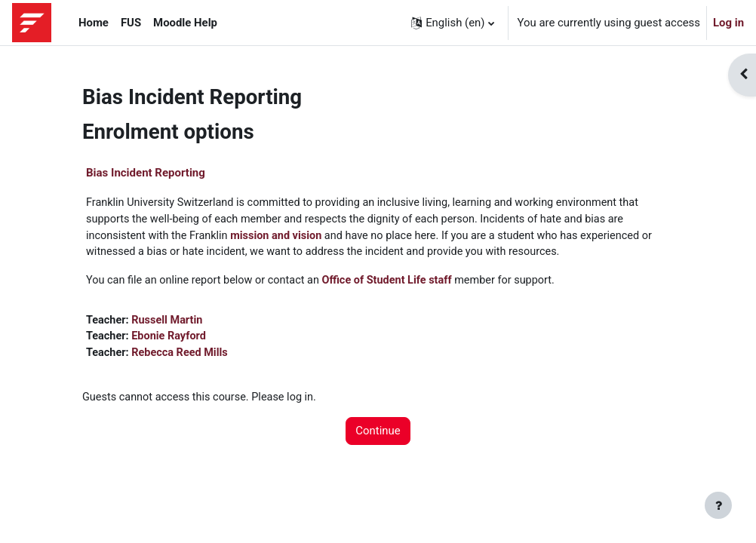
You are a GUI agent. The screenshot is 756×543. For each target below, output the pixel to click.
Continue (378, 436)
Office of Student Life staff (396, 283)
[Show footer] (718, 505)
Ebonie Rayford (171, 340)
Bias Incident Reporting (146, 173)
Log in (728, 23)
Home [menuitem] (94, 23)
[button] (452, 23)
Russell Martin (169, 323)
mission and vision (282, 237)
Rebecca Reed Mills (183, 357)
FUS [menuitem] (131, 23)
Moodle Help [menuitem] (185, 23)
